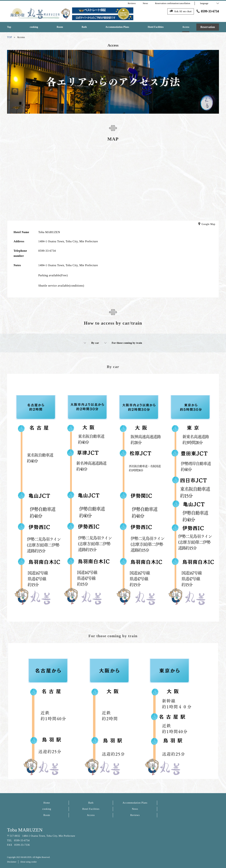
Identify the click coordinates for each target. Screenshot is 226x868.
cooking (47, 809)
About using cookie (28, 862)
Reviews (135, 815)
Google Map (207, 224)
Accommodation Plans (135, 803)
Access (91, 815)
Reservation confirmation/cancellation (173, 3)
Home (47, 803)
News (135, 809)
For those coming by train (123, 343)
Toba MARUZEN (25, 830)
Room (47, 815)
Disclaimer (12, 862)
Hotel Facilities (91, 809)
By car (91, 343)
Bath (91, 803)
